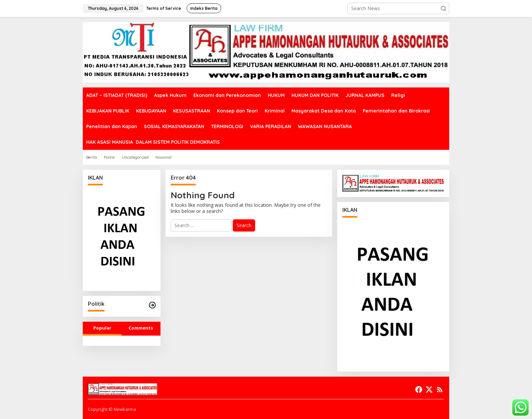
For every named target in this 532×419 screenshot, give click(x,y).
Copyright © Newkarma (112, 409)
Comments (141, 328)
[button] (443, 8)
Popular (102, 328)
